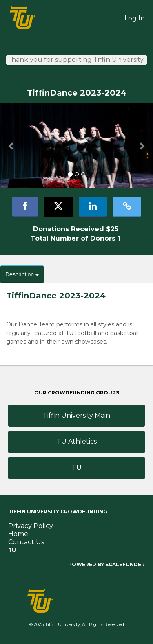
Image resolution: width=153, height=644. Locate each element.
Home (18, 534)
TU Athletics (77, 441)
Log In (135, 18)
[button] (11, 146)
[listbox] (76, 146)
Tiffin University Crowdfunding (58, 511)
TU (77, 468)
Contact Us (26, 542)
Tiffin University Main (76, 415)
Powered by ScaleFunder (106, 564)
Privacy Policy (31, 526)
